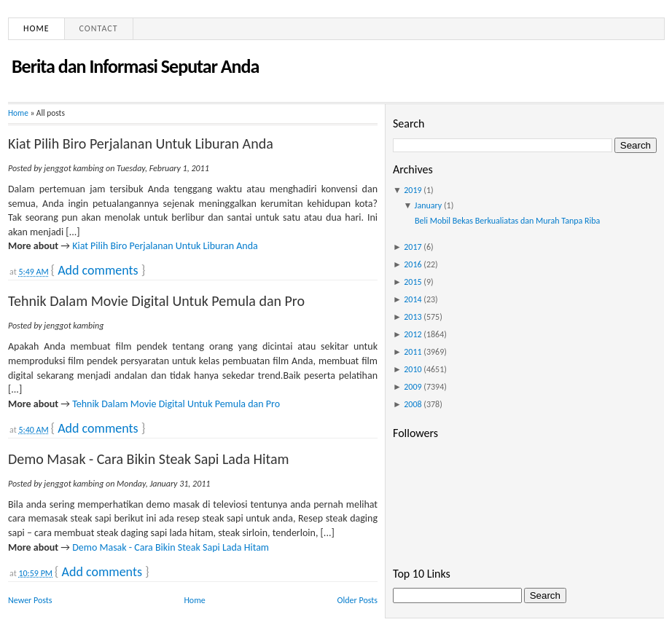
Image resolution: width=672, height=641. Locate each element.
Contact (99, 28)
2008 (413, 404)
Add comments (98, 270)
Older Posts (358, 600)
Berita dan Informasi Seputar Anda (135, 66)
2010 (413, 369)
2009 (413, 387)
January (429, 205)
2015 (413, 282)
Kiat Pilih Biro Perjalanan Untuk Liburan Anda (141, 143)
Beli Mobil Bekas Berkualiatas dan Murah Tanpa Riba (507, 221)
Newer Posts (30, 600)
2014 (413, 299)
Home (36, 28)
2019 (413, 190)
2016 (413, 264)
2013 (413, 317)
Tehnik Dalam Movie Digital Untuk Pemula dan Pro (156, 301)
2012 (413, 334)
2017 (413, 247)
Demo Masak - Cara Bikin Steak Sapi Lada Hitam (149, 459)
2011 (413, 352)
